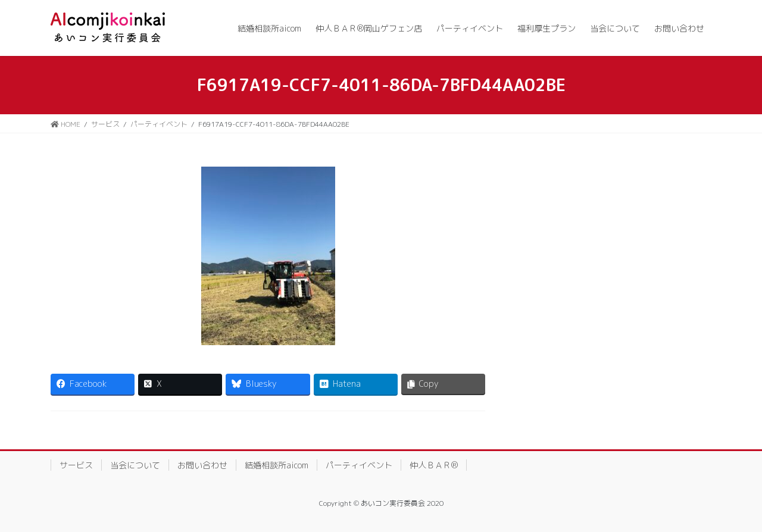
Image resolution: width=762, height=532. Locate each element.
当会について (135, 465)
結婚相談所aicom (277, 465)
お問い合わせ (202, 465)
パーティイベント (359, 465)
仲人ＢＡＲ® (434, 465)
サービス (76, 465)
